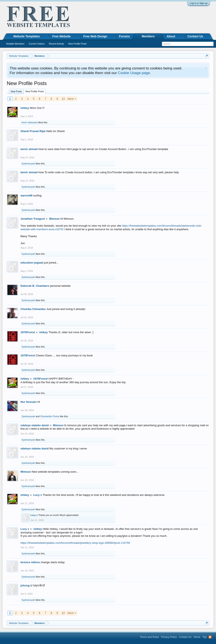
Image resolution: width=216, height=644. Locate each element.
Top (205, 637)
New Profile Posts (35, 91)
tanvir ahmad (29, 149)
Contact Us (195, 36)
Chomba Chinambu (33, 309)
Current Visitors (37, 44)
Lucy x (38, 495)
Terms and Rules (150, 637)
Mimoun (54, 219)
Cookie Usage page (134, 73)
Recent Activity (56, 44)
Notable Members (15, 44)
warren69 (26, 195)
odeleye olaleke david (35, 425)
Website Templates (27, 36)
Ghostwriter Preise (50, 416)
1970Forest (28, 332)
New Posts (16, 91)
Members (148, 36)
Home (197, 637)
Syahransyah (28, 164)
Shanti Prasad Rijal (33, 131)
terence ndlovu (30, 562)
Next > (72, 99)
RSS (210, 637)
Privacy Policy (169, 637)
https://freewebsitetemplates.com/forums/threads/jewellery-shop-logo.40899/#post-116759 (75, 543)
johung (25, 585)
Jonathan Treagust (33, 219)
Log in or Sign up (199, 3)
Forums (124, 36)
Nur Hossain (29, 402)
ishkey (25, 108)
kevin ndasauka (30, 122)
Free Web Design (95, 36)
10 (63, 99)
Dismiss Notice (206, 68)
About (171, 36)
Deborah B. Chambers (35, 286)
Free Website (61, 36)
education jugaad (32, 263)
